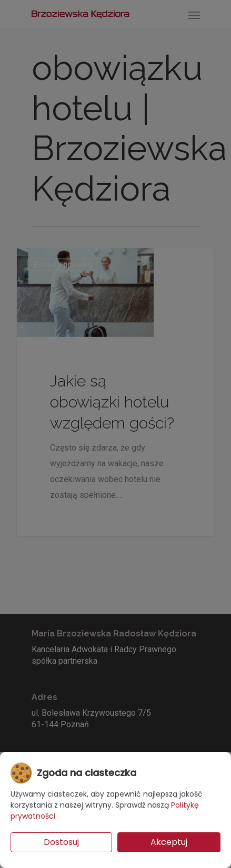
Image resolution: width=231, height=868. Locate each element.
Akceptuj (169, 842)
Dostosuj (61, 842)
